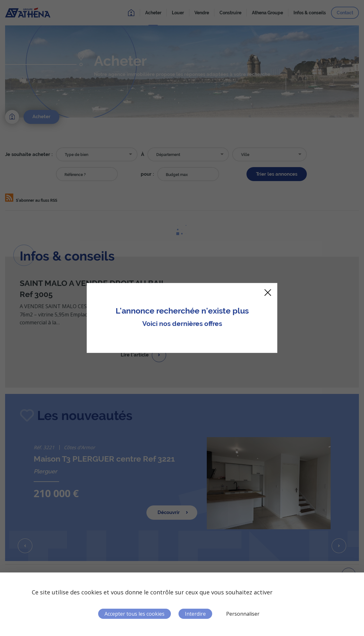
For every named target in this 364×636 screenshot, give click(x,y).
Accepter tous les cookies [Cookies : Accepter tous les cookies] (135, 614)
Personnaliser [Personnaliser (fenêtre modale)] (243, 614)
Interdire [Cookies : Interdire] (195, 614)
